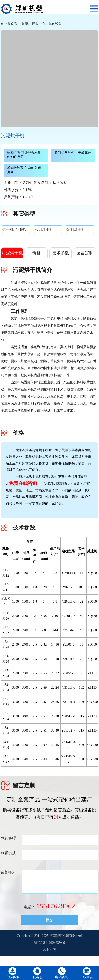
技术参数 (61, 253)
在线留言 (87, 977)
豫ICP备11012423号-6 (49, 943)
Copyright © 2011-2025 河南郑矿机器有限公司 (49, 936)
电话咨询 (62, 977)
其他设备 (55, 24)
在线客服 (12, 977)
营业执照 (49, 950)
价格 (36, 253)
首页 (25, 24)
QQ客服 (37, 977)
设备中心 (39, 24)
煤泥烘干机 (76, 229)
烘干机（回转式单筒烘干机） (17, 229)
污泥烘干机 (44, 229)
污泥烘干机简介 (12, 258)
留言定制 (85, 253)
